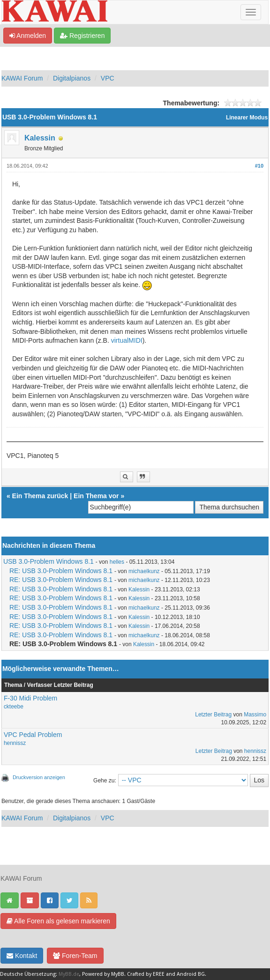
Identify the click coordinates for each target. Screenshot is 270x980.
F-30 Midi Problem (30, 698)
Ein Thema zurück (40, 496)
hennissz (15, 743)
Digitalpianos (72, 78)
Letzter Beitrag (213, 715)
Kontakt (22, 956)
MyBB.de (69, 974)
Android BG (191, 974)
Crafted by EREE (146, 974)
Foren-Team (75, 956)
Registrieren (82, 36)
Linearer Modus (247, 118)
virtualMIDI (127, 340)
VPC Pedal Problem (33, 735)
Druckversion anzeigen (39, 777)
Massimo (255, 715)
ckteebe (14, 707)
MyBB (118, 974)
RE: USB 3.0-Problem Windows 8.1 (61, 571)
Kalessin (40, 138)
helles (117, 562)
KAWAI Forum (22, 78)
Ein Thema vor (96, 496)
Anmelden (28, 36)
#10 (259, 166)
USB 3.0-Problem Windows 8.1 (49, 561)
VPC (108, 78)
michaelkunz (144, 571)
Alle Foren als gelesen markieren (58, 921)
